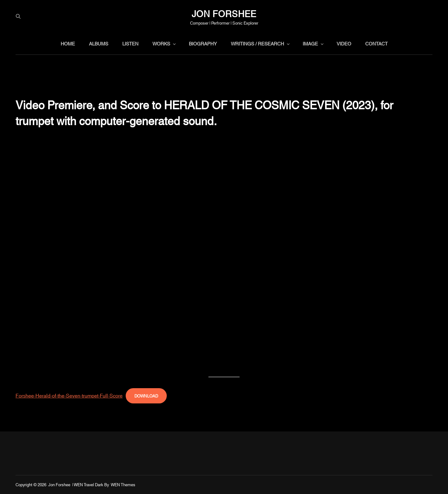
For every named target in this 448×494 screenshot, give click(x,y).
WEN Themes (123, 484)
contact (376, 43)
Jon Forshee (224, 13)
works (165, 43)
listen (130, 43)
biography (203, 43)
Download (146, 396)
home (68, 43)
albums (99, 43)
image (314, 43)
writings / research (261, 43)
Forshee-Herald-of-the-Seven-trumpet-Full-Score (69, 395)
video (344, 43)
